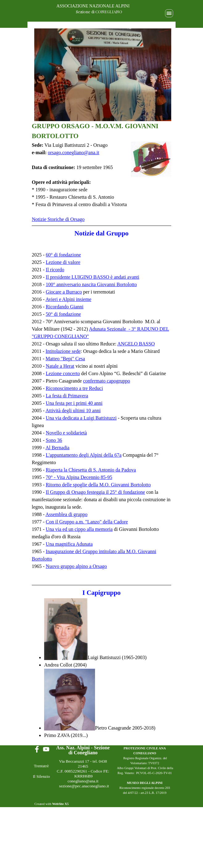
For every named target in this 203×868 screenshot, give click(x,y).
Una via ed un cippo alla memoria (79, 529)
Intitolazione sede (63, 351)
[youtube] (46, 749)
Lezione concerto (63, 373)
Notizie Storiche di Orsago (58, 219)
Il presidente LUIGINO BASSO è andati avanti (92, 277)
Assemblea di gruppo (66, 514)
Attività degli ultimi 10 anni (73, 411)
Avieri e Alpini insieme (68, 299)
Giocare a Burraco (64, 292)
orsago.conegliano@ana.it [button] (74, 152)
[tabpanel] (101, 134)
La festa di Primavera (67, 396)
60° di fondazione (63, 255)
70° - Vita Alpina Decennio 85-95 (79, 477)
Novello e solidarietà (66, 433)
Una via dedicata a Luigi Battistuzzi (81, 418)
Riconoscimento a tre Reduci (74, 388)
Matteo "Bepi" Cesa (65, 359)
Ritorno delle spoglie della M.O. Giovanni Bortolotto (98, 485)
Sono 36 (54, 440)
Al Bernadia (57, 448)
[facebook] (37, 749)
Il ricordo (55, 270)
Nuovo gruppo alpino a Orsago (76, 566)
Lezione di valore (63, 262)
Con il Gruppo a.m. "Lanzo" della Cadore (87, 522)
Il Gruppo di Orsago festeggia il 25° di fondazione (95, 492)
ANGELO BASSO (136, 344)
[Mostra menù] (169, 13)
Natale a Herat (60, 366)
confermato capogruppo (106, 381)
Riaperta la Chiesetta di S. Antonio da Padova (91, 470)
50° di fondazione (63, 314)
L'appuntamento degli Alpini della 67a (84, 455)
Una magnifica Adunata (69, 544)
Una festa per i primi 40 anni (74, 403)
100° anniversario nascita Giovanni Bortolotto (91, 284)
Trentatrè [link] (41, 766)
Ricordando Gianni (64, 307)
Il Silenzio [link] (41, 776)
